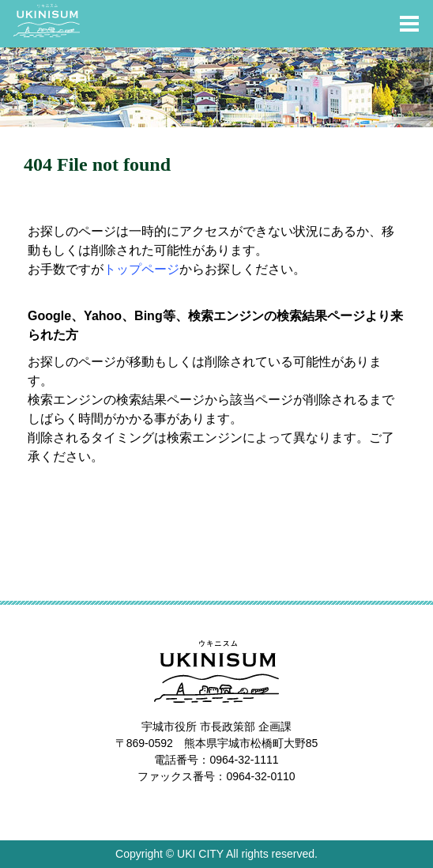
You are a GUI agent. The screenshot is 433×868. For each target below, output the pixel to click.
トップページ (141, 269)
